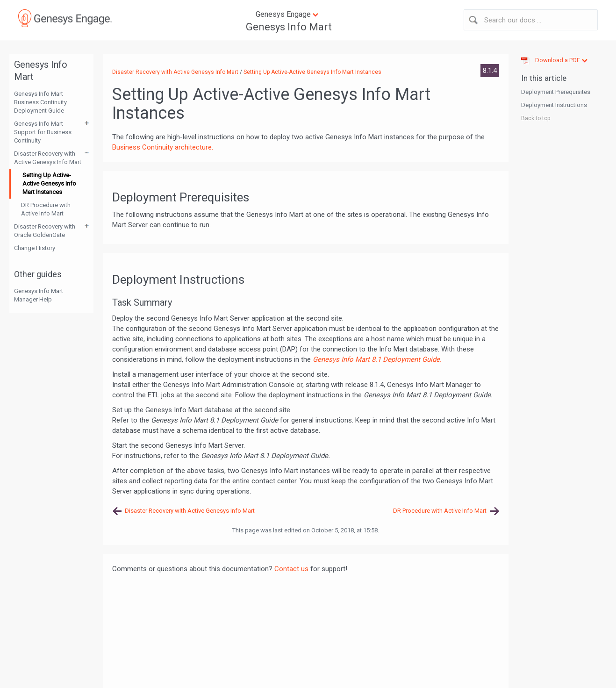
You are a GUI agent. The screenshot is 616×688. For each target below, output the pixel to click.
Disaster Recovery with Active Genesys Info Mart (48, 158)
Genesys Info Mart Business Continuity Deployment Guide (40, 102)
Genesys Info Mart (289, 27)
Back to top (536, 118)
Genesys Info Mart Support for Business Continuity (43, 132)
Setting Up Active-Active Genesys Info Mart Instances (49, 183)
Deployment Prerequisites (556, 92)
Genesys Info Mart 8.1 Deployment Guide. (377, 359)
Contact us (291, 569)
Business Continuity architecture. (163, 147)
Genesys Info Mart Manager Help (39, 295)
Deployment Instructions (554, 105)
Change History (35, 248)
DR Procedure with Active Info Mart (46, 209)
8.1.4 (490, 71)
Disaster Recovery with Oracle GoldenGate (45, 231)
